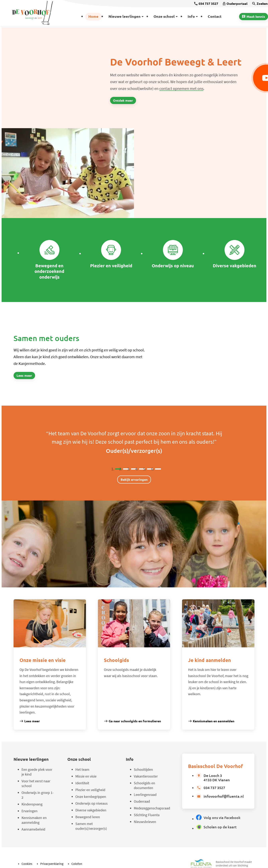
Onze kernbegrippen (91, 797)
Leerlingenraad (145, 795)
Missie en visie (86, 776)
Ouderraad (142, 801)
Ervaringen (30, 811)
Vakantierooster (146, 776)
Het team (82, 769)
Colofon (77, 864)
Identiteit (82, 783)
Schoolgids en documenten (144, 785)
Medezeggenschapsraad (152, 808)
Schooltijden (143, 769)
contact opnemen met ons (181, 88)
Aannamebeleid (33, 829)
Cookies (27, 864)
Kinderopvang (32, 804)
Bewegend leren (88, 817)
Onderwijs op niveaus (92, 803)
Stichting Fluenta (147, 815)
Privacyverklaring (52, 864)
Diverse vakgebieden (91, 810)
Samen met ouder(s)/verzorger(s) (91, 826)
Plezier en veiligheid (90, 790)
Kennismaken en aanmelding (34, 820)
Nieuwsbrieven (145, 822)
